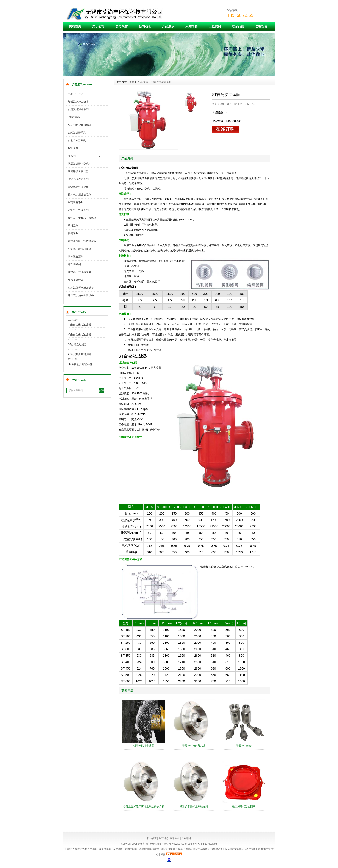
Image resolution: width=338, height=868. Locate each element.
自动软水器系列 (77, 140)
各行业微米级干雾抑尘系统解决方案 (144, 806)
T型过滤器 (74, 117)
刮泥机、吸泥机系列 (80, 249)
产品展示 (168, 26)
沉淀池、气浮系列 (78, 210)
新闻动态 (145, 26)
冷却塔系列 (74, 264)
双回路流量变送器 (78, 171)
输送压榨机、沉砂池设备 (82, 241)
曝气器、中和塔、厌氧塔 (82, 218)
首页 (132, 82)
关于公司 (98, 26)
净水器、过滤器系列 (80, 272)
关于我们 (163, 838)
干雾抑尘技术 (76, 94)
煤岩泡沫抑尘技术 (78, 102)
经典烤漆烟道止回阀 (244, 806)
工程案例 (215, 26)
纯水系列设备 (76, 280)
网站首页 (75, 26)
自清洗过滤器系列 (78, 109)
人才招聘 (191, 26)
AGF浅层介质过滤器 (80, 125)
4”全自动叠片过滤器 (79, 335)
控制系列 (73, 148)
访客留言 (261, 26)
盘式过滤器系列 (77, 133)
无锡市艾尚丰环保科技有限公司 (244, 849)
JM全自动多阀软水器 (80, 364)
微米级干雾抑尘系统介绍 (194, 806)
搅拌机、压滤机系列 (80, 195)
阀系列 (72, 156)
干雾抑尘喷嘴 (244, 746)
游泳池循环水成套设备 (81, 288)
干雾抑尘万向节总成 (194, 746)
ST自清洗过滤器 (77, 344)
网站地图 (186, 838)
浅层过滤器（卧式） (80, 164)
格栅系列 (73, 233)
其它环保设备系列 (78, 179)
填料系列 (73, 226)
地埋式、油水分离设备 (81, 295)
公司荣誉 (122, 26)
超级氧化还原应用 (78, 187)
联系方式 (175, 838)
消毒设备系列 (76, 257)
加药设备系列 (76, 202)
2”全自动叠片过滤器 (79, 325)
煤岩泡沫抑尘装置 (144, 746)
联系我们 (238, 26)
